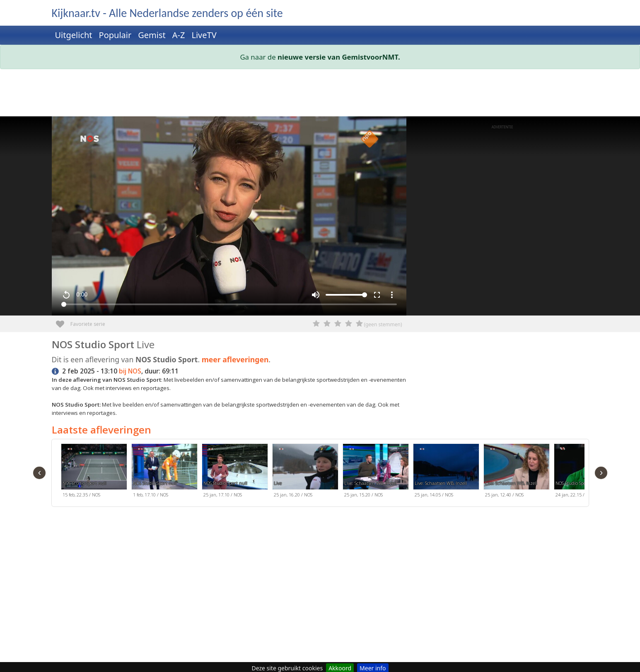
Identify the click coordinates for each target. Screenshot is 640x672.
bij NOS (130, 371)
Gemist (152, 35)
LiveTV (204, 35)
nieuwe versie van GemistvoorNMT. (339, 57)
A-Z (179, 35)
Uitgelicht (74, 35)
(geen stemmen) (383, 324)
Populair (115, 35)
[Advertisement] (300, 94)
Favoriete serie (63, 321)
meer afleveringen (235, 359)
